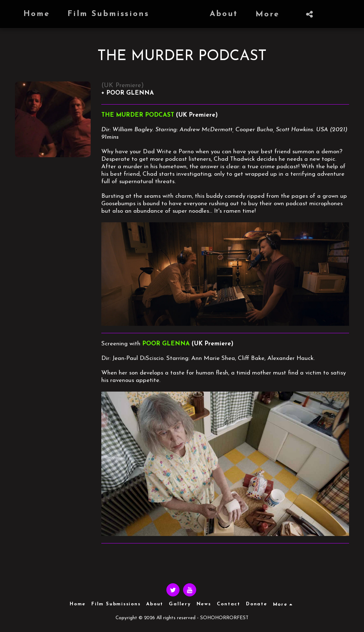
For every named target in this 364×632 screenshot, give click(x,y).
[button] (279, 14)
